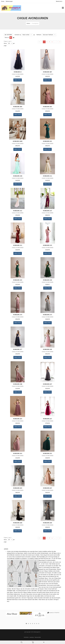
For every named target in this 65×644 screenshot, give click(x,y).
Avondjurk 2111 (47, 176)
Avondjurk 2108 (18, 176)
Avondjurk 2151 (18, 245)
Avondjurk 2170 (18, 315)
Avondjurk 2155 (47, 245)
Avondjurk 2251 (47, 454)
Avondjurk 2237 (47, 419)
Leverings (32, 637)
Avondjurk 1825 (47, 107)
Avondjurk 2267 (47, 488)
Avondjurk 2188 (18, 384)
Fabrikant (39, 35)
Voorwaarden (38, 637)
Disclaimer (26, 637)
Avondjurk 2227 (47, 384)
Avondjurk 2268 (18, 523)
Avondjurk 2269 (47, 523)
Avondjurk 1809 (18, 107)
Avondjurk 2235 (18, 419)
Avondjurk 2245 (18, 454)
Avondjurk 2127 (47, 211)
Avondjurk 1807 (47, 72)
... (55, 42)
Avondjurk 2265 (18, 488)
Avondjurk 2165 (18, 280)
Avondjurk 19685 (18, 141)
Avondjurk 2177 (18, 349)
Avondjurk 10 (18, 72)
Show (5, 43)
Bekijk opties (18, 80)
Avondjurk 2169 (47, 280)
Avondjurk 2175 (47, 315)
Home (3, 1)
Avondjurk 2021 (47, 141)
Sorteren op (18, 35)
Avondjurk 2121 (18, 211)
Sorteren (8, 35)
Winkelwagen (9, 1)
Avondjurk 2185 (47, 349)
